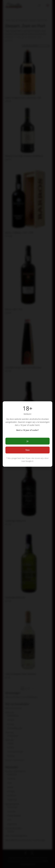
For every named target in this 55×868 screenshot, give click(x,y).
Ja (27, 441)
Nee (28, 450)
